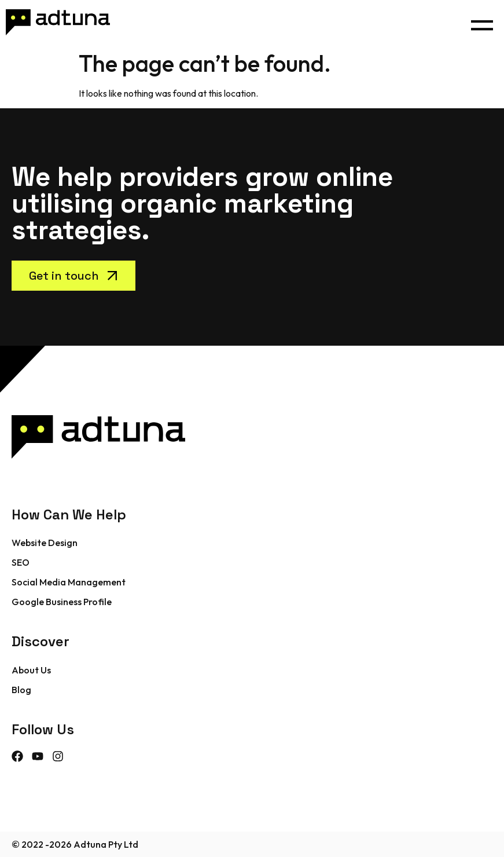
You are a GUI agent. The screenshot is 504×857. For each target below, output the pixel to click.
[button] (482, 22)
